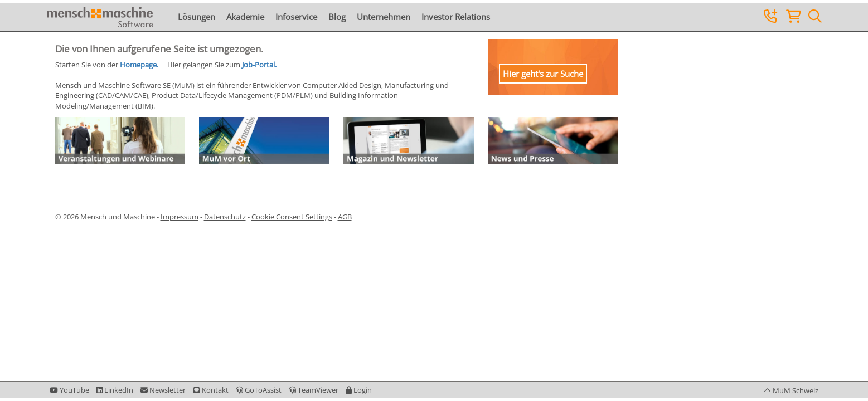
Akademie (245, 17)
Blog (337, 17)
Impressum (180, 217)
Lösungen (197, 17)
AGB (345, 217)
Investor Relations (456, 17)
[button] (359, 390)
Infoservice (296, 17)
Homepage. (139, 65)
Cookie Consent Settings (292, 217)
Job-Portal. (259, 65)
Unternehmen (384, 17)
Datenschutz (225, 217)
